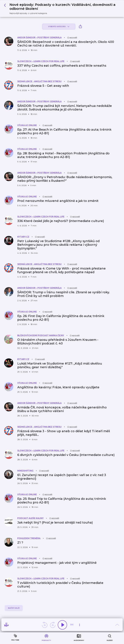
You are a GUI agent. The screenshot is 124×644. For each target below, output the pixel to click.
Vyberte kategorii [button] (59, 27)
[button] (61, 9)
